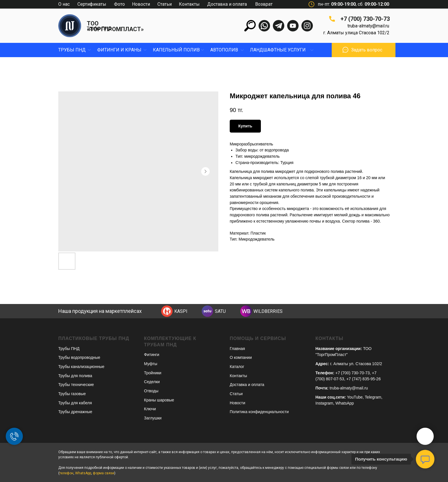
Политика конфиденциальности (259, 412)
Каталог (237, 367)
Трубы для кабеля (75, 403)
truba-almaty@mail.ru (368, 26)
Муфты (151, 364)
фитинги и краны (119, 50)
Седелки (152, 382)
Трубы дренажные (75, 412)
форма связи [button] (104, 473)
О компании (241, 357)
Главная (237, 349)
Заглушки (153, 418)
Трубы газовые (72, 394)
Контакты (189, 4)
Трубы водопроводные (79, 357)
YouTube (355, 397)
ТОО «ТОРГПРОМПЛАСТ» (115, 26)
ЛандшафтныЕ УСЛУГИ (278, 50)
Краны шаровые (159, 400)
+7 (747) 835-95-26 (363, 379)
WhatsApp (345, 403)
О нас (64, 4)
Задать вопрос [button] (367, 50)
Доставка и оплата (227, 4)
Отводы (151, 391)
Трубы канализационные (81, 367)
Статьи (165, 4)
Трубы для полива (75, 376)
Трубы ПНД (99, 28)
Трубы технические (76, 385)
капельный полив (176, 50)
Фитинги (152, 355)
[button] (345, 50)
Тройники (153, 373)
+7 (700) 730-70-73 (365, 19)
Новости (141, 4)
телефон (66, 473)
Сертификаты (92, 4)
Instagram (324, 403)
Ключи (150, 409)
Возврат (264, 4)
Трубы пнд (72, 50)
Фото (119, 4)
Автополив (224, 50)
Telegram (373, 397)
